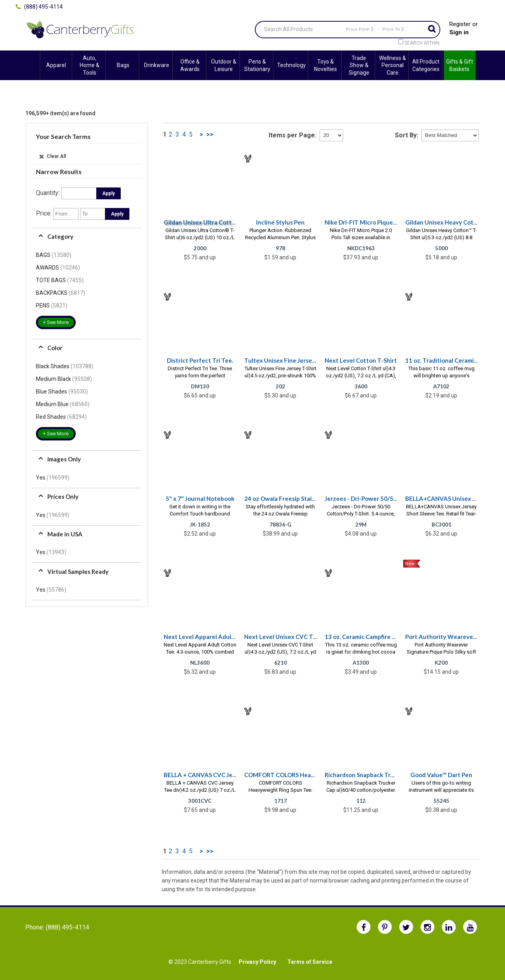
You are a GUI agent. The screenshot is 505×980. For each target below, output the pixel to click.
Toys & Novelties (325, 65)
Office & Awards (190, 65)
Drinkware (157, 65)
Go (432, 30)
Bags (123, 65)
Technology (291, 65)
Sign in (459, 32)
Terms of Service (310, 962)
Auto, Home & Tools (90, 65)
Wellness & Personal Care (393, 65)
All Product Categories (426, 65)
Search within (422, 43)
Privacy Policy (257, 962)
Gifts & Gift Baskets (460, 65)
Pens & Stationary (257, 65)
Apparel (56, 65)
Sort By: (407, 135)
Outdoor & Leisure (224, 65)
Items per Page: (293, 135)
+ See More (56, 322)
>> (210, 134)
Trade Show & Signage (359, 65)
